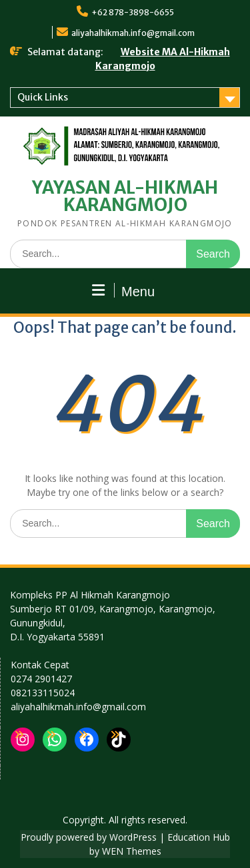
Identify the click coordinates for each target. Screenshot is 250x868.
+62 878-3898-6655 (133, 12)
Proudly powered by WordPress (89, 837)
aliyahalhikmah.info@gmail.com (133, 33)
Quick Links (43, 97)
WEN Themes (132, 851)
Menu (123, 291)
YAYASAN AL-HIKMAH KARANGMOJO (125, 196)
